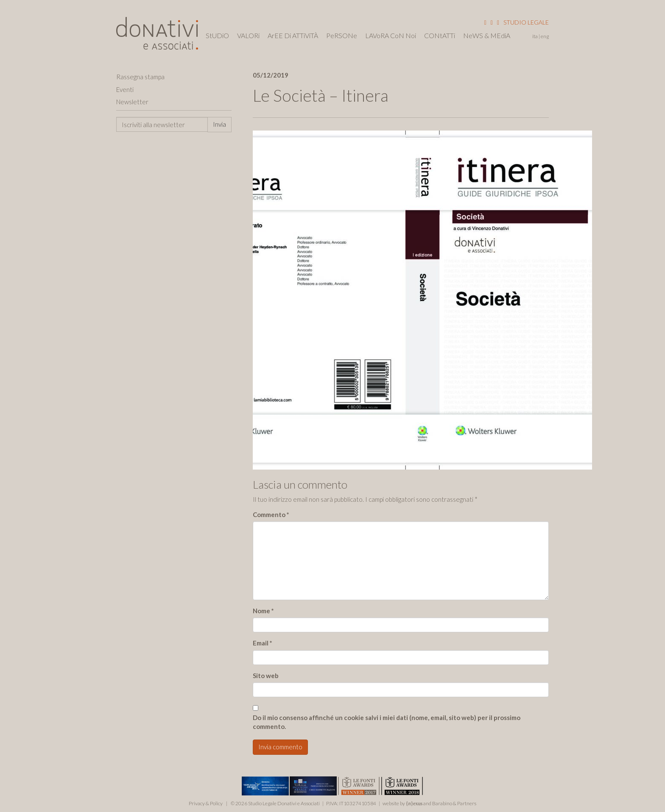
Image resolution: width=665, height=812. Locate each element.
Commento (271, 514)
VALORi (248, 35)
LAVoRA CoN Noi (391, 35)
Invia (219, 124)
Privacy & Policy (206, 803)
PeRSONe (342, 35)
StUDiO (217, 35)
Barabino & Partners (454, 803)
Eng (545, 36)
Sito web (266, 676)
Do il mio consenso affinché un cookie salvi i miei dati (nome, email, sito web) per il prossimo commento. (387, 722)
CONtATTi (440, 35)
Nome (263, 611)
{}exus (414, 804)
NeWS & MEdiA (487, 35)
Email (263, 643)
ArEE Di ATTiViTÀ (293, 35)
